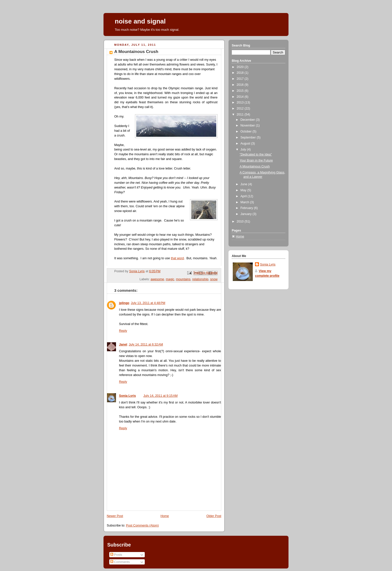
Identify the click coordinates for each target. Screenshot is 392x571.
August (246, 143)
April (244, 196)
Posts (116, 555)
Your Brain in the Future (256, 160)
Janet (123, 344)
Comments (120, 562)
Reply (123, 331)
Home (165, 516)
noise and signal (140, 21)
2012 (241, 108)
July (244, 149)
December (248, 120)
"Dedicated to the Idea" (256, 154)
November (248, 125)
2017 (241, 79)
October (246, 131)
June (244, 184)
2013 (241, 102)
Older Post (214, 516)
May (244, 190)
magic (170, 279)
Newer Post (115, 516)
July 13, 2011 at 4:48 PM (148, 303)
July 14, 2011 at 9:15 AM (161, 396)
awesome (157, 279)
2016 (241, 85)
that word (177, 258)
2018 (241, 73)
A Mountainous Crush (255, 166)
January (246, 214)
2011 (241, 114)
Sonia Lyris (127, 396)
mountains (183, 279)
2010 (241, 221)
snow (214, 279)
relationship (200, 279)
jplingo (124, 303)
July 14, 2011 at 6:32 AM (146, 344)
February (247, 208)
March (245, 202)
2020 (241, 67)
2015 (241, 91)
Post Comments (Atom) (142, 525)
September (249, 137)
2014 (241, 97)
